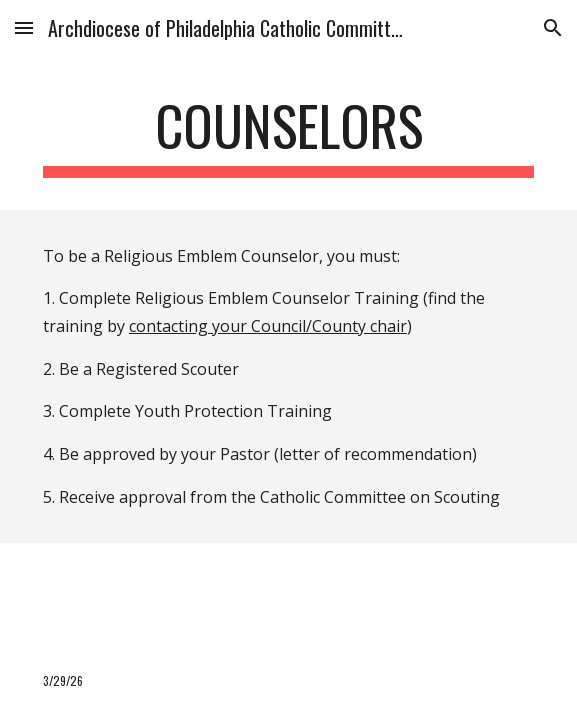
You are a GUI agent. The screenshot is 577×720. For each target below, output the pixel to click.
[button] (24, 27)
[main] (288, 135)
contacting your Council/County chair (268, 326)
